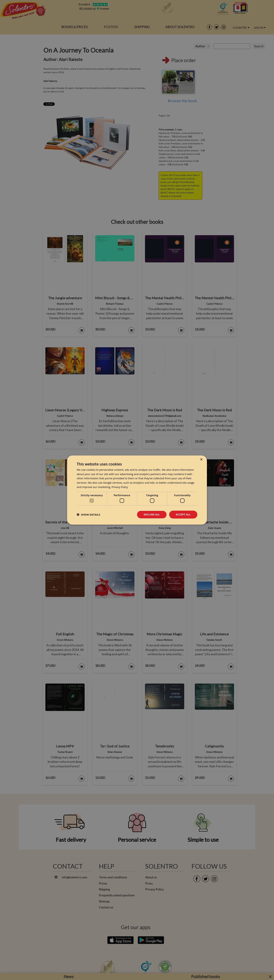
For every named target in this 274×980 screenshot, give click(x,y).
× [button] (201, 459)
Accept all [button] (183, 514)
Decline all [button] (152, 514)
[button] (88, 515)
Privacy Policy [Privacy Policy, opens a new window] (120, 487)
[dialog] (137, 490)
